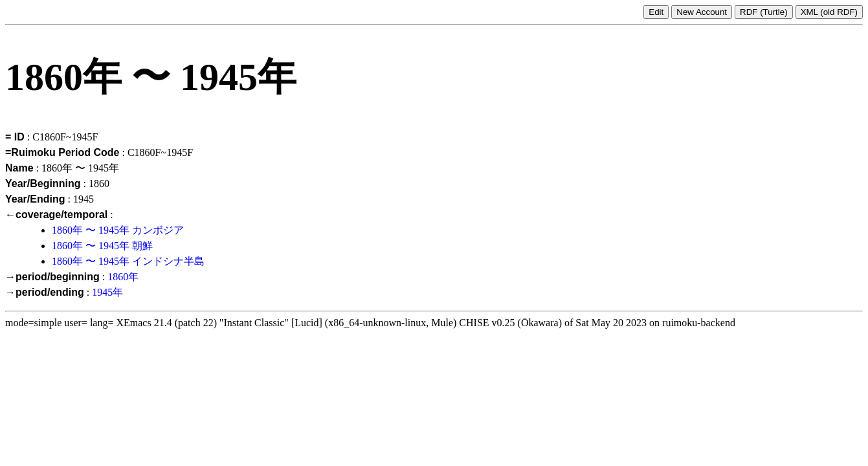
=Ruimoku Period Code (62, 152)
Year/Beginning (43, 183)
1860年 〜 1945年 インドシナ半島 (128, 261)
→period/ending (45, 292)
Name (19, 168)
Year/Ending (35, 199)
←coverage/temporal (56, 215)
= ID (15, 137)
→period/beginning (52, 277)
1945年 (107, 292)
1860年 (123, 277)
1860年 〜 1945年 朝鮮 (102, 246)
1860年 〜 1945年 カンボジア (118, 230)
